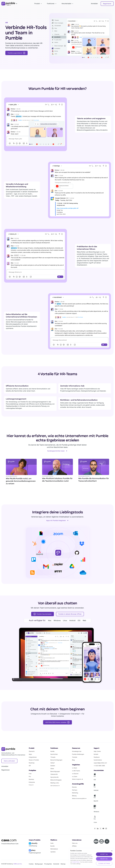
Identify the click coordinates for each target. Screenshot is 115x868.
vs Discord (75, 774)
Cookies (31, 864)
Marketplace (54, 849)
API (30, 766)
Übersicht (32, 751)
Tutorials (75, 757)
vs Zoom (75, 776)
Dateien (53, 766)
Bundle (52, 846)
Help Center (97, 751)
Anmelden (94, 4)
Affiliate (74, 846)
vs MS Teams (76, 771)
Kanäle (52, 751)
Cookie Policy (76, 862)
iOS (79, 620)
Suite (52, 843)
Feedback (97, 757)
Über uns (75, 843)
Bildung (74, 796)
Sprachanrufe (54, 777)
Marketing (75, 793)
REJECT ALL (104, 859)
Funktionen (51, 4)
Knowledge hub (77, 751)
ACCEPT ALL (104, 854)
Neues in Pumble (34, 760)
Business (31, 779)
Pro (30, 776)
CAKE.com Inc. (18, 864)
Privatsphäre (48, 864)
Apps (30, 754)
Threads (53, 757)
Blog (73, 760)
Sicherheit (56, 864)
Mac (50, 620)
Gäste (52, 769)
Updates (53, 852)
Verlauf (52, 763)
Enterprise (32, 782)
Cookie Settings (104, 863)
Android (72, 620)
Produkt (37, 4)
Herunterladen (66, 4)
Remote (74, 787)
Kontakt (96, 754)
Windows (57, 620)
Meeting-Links (55, 783)
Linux (65, 620)
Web (84, 620)
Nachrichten (54, 754)
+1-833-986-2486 (99, 766)
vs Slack (75, 768)
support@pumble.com (100, 763)
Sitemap (63, 864)
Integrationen (33, 757)
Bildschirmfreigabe (56, 780)
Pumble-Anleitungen (78, 754)
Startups (75, 790)
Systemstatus (98, 760)
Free (30, 774)
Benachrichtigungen (56, 760)
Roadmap (32, 763)
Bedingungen (39, 864)
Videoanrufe (54, 774)
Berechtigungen (55, 771)
